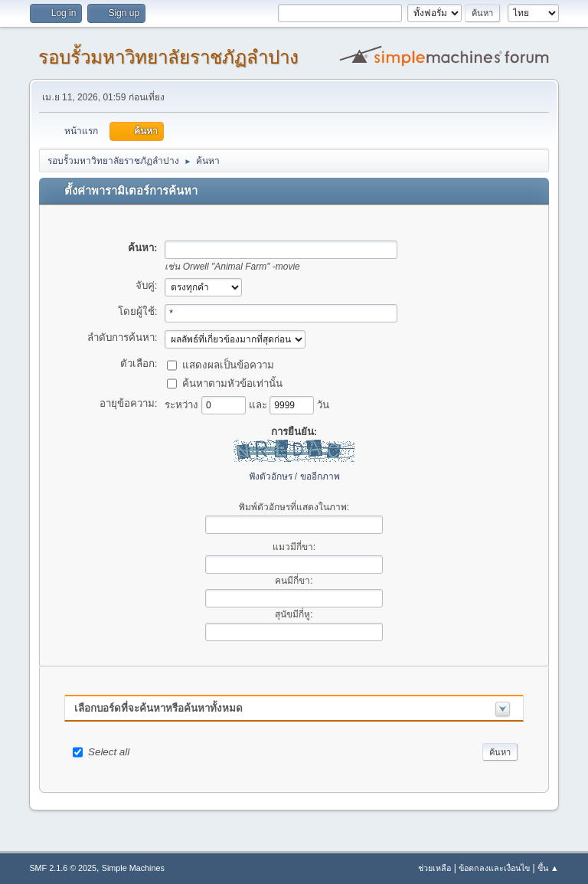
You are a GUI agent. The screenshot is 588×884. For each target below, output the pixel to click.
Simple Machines (133, 868)
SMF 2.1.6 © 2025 (63, 868)
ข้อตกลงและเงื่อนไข (494, 868)
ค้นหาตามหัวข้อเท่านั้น (232, 383)
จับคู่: (147, 285)
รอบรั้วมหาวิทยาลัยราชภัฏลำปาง (168, 57)
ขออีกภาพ (320, 476)
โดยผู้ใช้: (138, 311)
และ (260, 404)
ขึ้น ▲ (548, 868)
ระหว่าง (183, 404)
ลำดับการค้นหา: (122, 337)
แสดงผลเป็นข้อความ (228, 364)
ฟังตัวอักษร (271, 476)
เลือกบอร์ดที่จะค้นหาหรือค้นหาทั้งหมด (158, 708)
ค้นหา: (142, 248)
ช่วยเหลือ (434, 868)
